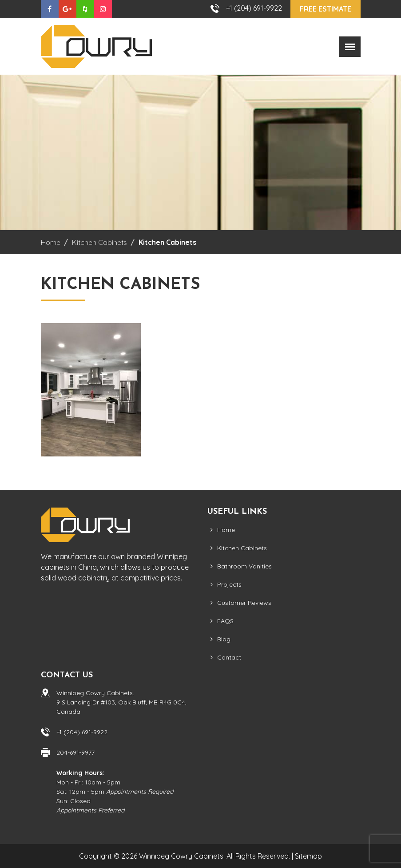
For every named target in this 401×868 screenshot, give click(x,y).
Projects (229, 584)
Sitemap (308, 856)
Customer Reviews (244, 603)
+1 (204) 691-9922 (254, 8)
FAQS (225, 621)
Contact (229, 657)
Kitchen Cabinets (242, 548)
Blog (224, 639)
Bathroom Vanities (244, 566)
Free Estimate (326, 9)
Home (226, 530)
